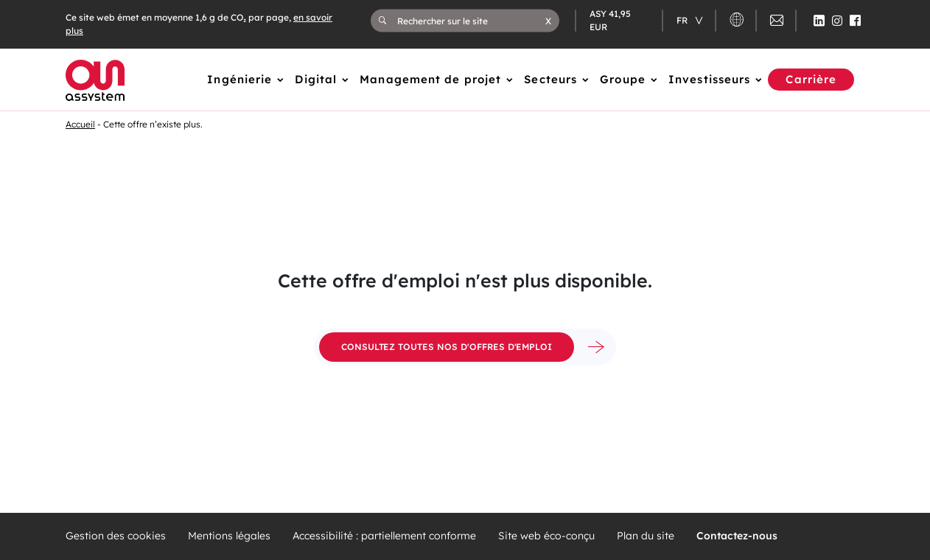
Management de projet (430, 79)
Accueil (80, 124)
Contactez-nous (737, 536)
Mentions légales (229, 536)
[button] (548, 21)
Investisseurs (709, 79)
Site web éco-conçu (546, 536)
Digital (316, 79)
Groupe (623, 79)
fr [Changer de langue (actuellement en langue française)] (683, 20)
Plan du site (646, 536)
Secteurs (550, 79)
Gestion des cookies (116, 536)
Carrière (811, 79)
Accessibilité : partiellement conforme (384, 536)
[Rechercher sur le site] (472, 21)
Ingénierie (240, 79)
